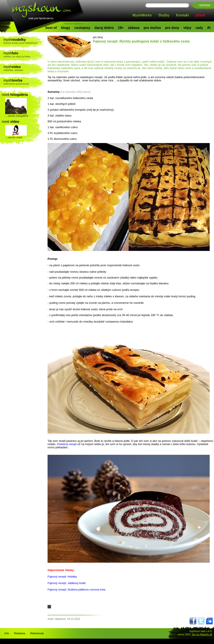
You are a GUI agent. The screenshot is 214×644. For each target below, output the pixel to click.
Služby (164, 15)
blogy (66, 28)
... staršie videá (14, 137)
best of (51, 28)
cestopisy (82, 28)
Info (7, 633)
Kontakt (183, 15)
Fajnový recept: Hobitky (62, 577)
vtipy (187, 28)
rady (199, 28)
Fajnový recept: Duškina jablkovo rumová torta (76, 590)
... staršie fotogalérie (17, 116)
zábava (134, 28)
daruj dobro (104, 28)
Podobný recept (67, 444)
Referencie (37, 633)
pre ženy (172, 28)
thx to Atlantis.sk (202, 634)
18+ (121, 28)
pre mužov (152, 28)
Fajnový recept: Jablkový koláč (67, 583)
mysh (24, 41)
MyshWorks (142, 15)
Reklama (20, 633)
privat (200, 15)
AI (209, 28)
